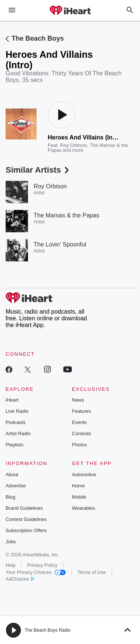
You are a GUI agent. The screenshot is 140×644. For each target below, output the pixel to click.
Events (80, 422)
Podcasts (15, 422)
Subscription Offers (26, 530)
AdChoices (20, 579)
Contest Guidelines (26, 519)
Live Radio (17, 411)
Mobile (79, 497)
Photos (80, 445)
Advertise (16, 486)
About (12, 475)
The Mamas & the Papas (66, 215)
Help (11, 565)
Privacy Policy (42, 565)
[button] (13, 630)
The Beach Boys (38, 38)
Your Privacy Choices (36, 572)
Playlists (15, 445)
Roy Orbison (74, 145)
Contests (82, 433)
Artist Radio (18, 433)
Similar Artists (38, 170)
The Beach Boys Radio (48, 630)
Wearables (84, 508)
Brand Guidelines (24, 508)
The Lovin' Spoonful (60, 244)
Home (79, 486)
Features (82, 411)
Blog (10, 497)
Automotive (84, 475)
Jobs (11, 542)
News (78, 400)
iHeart (12, 400)
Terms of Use (92, 572)
